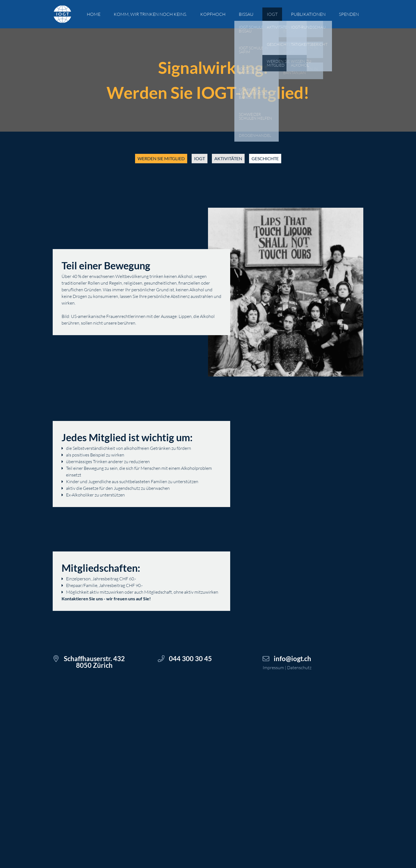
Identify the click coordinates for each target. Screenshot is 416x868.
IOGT (272, 14)
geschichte (265, 158)
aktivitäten (228, 158)
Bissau (246, 14)
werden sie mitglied (161, 158)
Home (94, 14)
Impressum (273, 668)
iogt (200, 158)
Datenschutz (299, 668)
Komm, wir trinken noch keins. (150, 14)
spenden (349, 14)
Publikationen (308, 14)
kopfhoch (213, 14)
